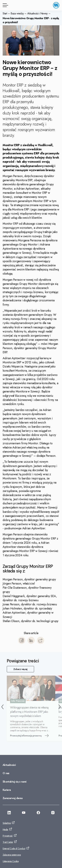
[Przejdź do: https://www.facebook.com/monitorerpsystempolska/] (38, 813)
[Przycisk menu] (5, 5)
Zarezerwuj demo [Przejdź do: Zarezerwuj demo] (13, 798)
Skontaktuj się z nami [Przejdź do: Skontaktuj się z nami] (15, 782)
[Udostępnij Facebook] (22, 640)
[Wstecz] (2, 707)
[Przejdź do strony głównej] (56, 5)
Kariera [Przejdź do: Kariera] (7, 790)
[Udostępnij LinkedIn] (31, 640)
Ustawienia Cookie (11, 861)
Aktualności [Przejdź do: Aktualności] (9, 765)
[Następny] (60, 707)
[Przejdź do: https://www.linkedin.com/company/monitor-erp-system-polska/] (9, 813)
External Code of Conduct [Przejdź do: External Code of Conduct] (14, 848)
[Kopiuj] (41, 640)
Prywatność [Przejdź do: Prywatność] (8, 836)
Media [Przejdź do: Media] (5, 829)
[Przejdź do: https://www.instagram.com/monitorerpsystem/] (53, 813)
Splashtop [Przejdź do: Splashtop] (7, 823)
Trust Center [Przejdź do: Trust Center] (8, 842)
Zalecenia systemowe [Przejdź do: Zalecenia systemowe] (12, 855)
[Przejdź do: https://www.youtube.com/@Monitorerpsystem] (24, 813)
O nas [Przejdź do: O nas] (6, 773)
